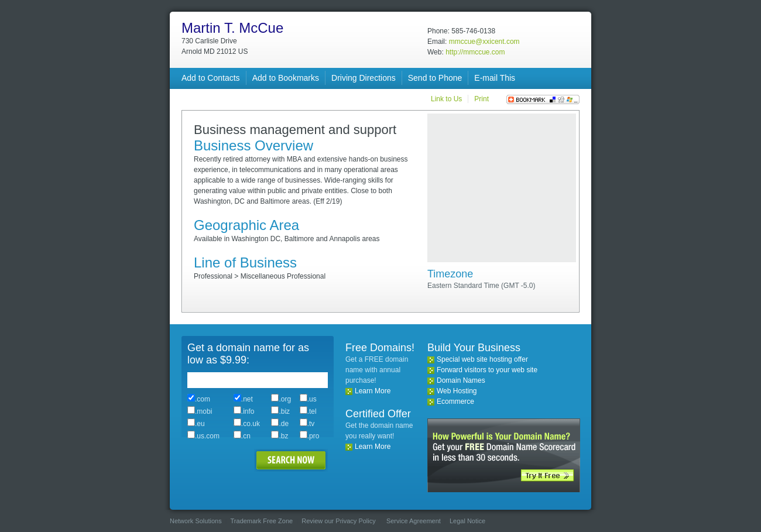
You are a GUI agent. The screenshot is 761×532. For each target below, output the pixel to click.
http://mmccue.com (475, 52)
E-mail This (495, 78)
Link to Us (446, 99)
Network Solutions (196, 521)
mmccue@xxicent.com (484, 42)
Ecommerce (455, 401)
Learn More (373, 391)
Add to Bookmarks (286, 78)
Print (481, 99)
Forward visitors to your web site (487, 370)
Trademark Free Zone (262, 521)
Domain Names (461, 380)
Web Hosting (457, 391)
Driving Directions (364, 78)
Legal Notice (467, 521)
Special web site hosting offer (482, 359)
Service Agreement (414, 521)
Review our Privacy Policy (339, 521)
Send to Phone (435, 78)
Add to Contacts (211, 78)
